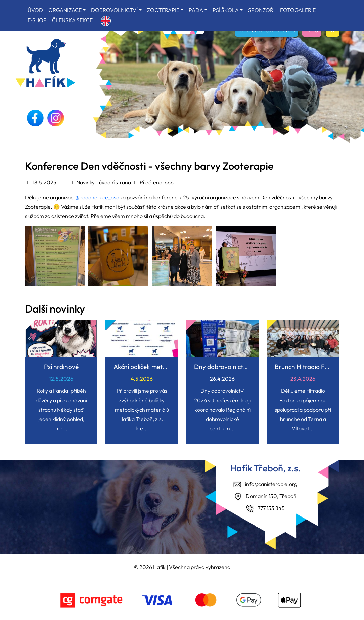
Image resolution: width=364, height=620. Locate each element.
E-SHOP (37, 20)
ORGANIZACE (65, 10)
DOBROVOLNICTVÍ (114, 10)
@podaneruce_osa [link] (97, 197)
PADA (196, 10)
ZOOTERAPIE (163, 10)
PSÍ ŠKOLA (226, 10)
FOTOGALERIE (298, 10)
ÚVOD (35, 10)
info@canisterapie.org (271, 484)
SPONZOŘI (261, 10)
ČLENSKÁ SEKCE (72, 20)
